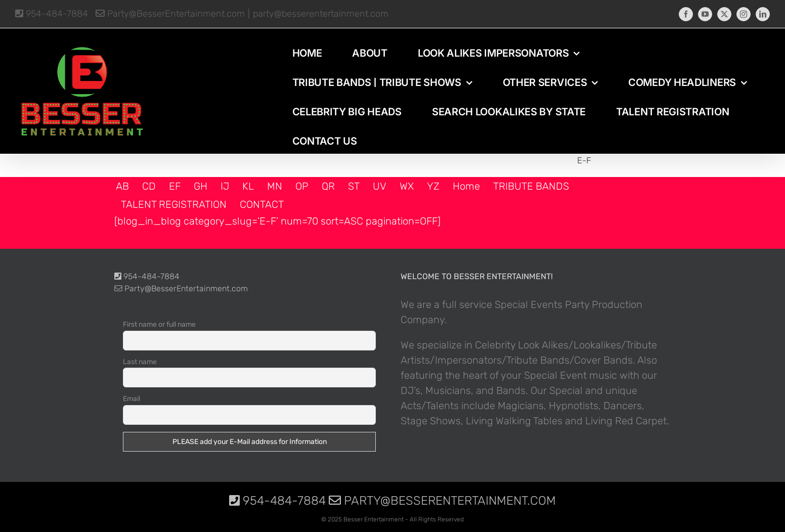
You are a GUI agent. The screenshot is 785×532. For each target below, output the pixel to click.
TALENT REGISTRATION (174, 204)
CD (149, 186)
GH (201, 186)
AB (122, 186)
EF (175, 186)
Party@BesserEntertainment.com (170, 14)
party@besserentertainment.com (321, 14)
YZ (433, 186)
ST (354, 186)
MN (275, 186)
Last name (140, 362)
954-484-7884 (52, 14)
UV (380, 186)
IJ (225, 186)
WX (407, 186)
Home (466, 186)
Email (132, 399)
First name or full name (159, 324)
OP (302, 186)
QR (328, 186)
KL (248, 186)
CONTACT (262, 204)
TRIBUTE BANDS (531, 186)
